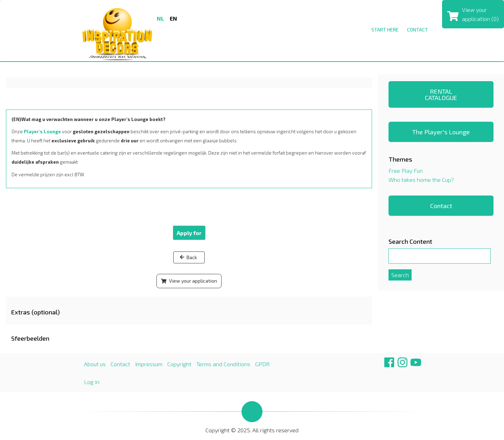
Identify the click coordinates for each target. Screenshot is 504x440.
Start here (385, 30)
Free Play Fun (406, 171)
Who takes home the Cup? (421, 180)
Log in (92, 382)
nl (160, 18)
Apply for (189, 233)
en (173, 18)
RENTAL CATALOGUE (441, 94)
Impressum (149, 364)
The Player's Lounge (441, 132)
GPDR (262, 364)
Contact (418, 30)
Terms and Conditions (223, 364)
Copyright (179, 364)
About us (95, 364)
